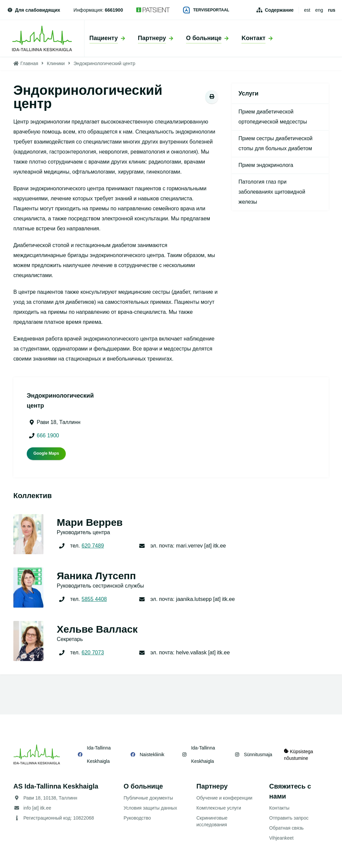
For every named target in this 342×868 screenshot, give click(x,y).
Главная (29, 63)
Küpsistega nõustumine (299, 754)
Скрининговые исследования (212, 821)
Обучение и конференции (224, 798)
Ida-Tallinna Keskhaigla (99, 754)
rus (332, 10)
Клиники (56, 63)
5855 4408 (94, 599)
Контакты (279, 808)
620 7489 (93, 546)
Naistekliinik (151, 754)
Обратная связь (286, 828)
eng (319, 10)
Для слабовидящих (33, 10)
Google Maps (46, 453)
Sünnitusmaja (257, 754)
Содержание (279, 10)
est (307, 10)
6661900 (114, 10)
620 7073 (93, 653)
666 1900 (48, 436)
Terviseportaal (206, 10)
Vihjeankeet (281, 838)
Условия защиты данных (150, 808)
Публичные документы (148, 798)
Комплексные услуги (219, 808)
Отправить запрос (289, 818)
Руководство (137, 818)
